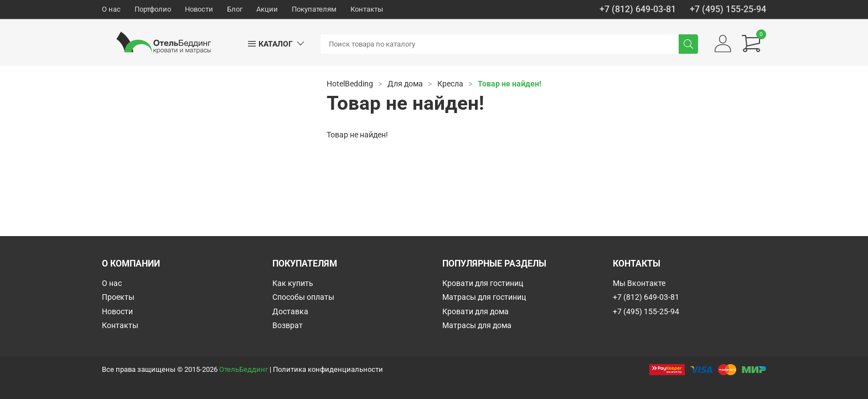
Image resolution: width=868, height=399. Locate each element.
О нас (111, 9)
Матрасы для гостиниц (484, 297)
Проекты (118, 297)
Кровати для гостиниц (483, 283)
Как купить (293, 283)
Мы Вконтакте (639, 283)
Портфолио (153, 9)
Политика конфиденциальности (328, 369)
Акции (267, 9)
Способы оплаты (303, 297)
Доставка (290, 311)
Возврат (288, 325)
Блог (235, 9)
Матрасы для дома (477, 325)
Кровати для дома (476, 311)
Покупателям (314, 9)
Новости (199, 9)
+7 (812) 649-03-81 (638, 9)
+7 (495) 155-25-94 (728, 9)
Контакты (367, 9)
